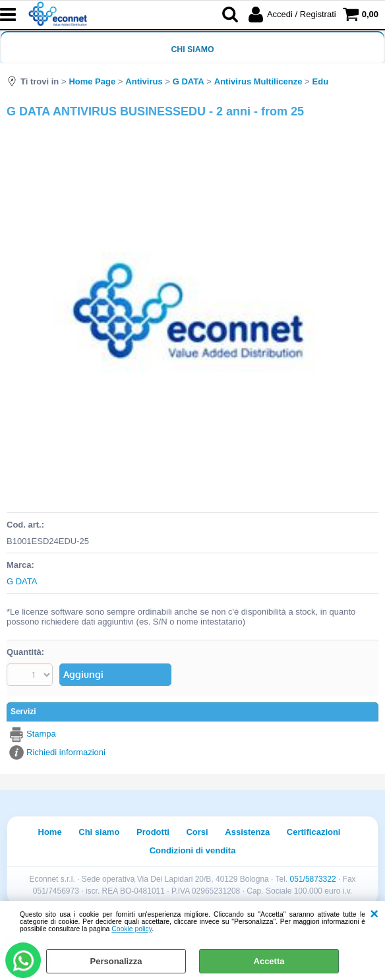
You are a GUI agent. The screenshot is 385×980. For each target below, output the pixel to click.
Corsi (197, 832)
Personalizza (116, 961)
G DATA (22, 581)
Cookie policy (132, 929)
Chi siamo (192, 49)
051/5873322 (313, 879)
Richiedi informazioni (66, 752)
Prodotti (153, 832)
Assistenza (247, 832)
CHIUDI (374, 914)
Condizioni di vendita (193, 850)
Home (50, 832)
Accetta (269, 961)
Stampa (41, 734)
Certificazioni (314, 832)
